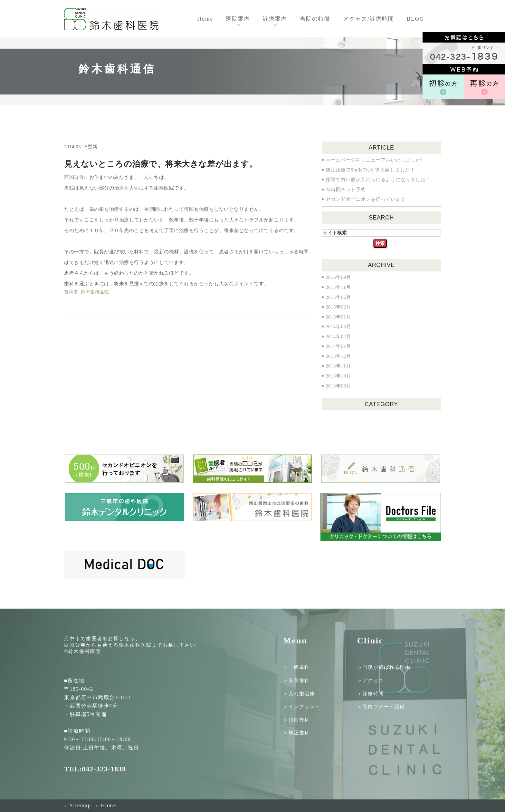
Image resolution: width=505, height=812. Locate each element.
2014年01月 (338, 346)
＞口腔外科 (296, 719)
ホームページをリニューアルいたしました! (374, 160)
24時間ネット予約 (346, 190)
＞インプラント (302, 707)
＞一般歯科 (296, 667)
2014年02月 (338, 337)
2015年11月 (338, 287)
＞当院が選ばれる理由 (384, 667)
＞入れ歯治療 (299, 693)
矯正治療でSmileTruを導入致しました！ (370, 170)
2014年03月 (338, 327)
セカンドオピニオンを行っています (366, 199)
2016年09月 (338, 277)
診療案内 (275, 19)
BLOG (415, 19)
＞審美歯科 (296, 680)
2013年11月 (338, 366)
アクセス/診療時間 (369, 19)
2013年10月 (338, 376)
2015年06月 (338, 297)
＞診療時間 (371, 693)
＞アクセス (371, 680)
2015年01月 (338, 317)
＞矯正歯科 (296, 733)
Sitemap (77, 805)
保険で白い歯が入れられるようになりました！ (378, 180)
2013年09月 (338, 386)
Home (205, 19)
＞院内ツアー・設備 (381, 707)
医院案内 (238, 19)
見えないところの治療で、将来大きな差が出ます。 (161, 164)
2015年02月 (338, 307)
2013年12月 (338, 356)
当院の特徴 (315, 19)
